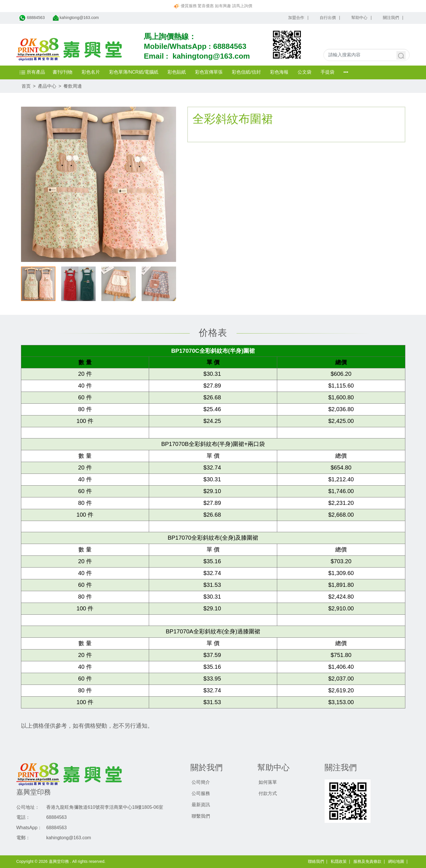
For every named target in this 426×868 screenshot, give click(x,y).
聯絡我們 (316, 861)
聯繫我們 (201, 816)
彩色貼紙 (180, 72)
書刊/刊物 (65, 72)
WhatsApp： (29, 828)
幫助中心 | (362, 18)
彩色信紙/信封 (249, 72)
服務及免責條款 (367, 861)
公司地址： (28, 807)
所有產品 (34, 72)
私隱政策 (339, 861)
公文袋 (307, 72)
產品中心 (47, 86)
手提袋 (330, 72)
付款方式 (268, 793)
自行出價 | (330, 18)
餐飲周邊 (73, 86)
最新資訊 (201, 805)
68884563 (230, 46)
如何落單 (268, 782)
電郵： (23, 838)
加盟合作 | (298, 18)
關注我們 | (393, 18)
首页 (26, 86)
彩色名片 (94, 72)
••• (349, 72)
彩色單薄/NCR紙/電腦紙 (137, 72)
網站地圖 (396, 861)
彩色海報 (282, 72)
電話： (23, 817)
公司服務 (201, 793)
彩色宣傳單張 (212, 72)
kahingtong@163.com (211, 56)
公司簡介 (201, 782)
